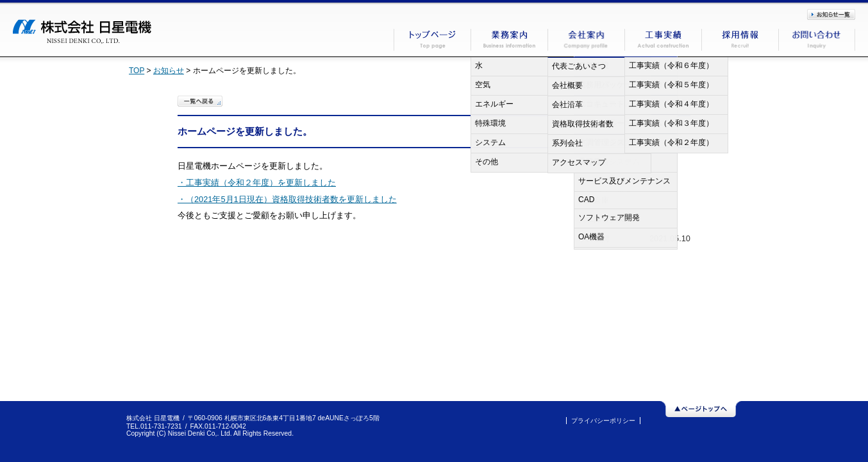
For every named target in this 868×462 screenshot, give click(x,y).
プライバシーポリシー (603, 421)
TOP (137, 71)
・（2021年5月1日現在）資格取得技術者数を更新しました (287, 199)
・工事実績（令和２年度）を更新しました (257, 183)
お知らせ (169, 71)
